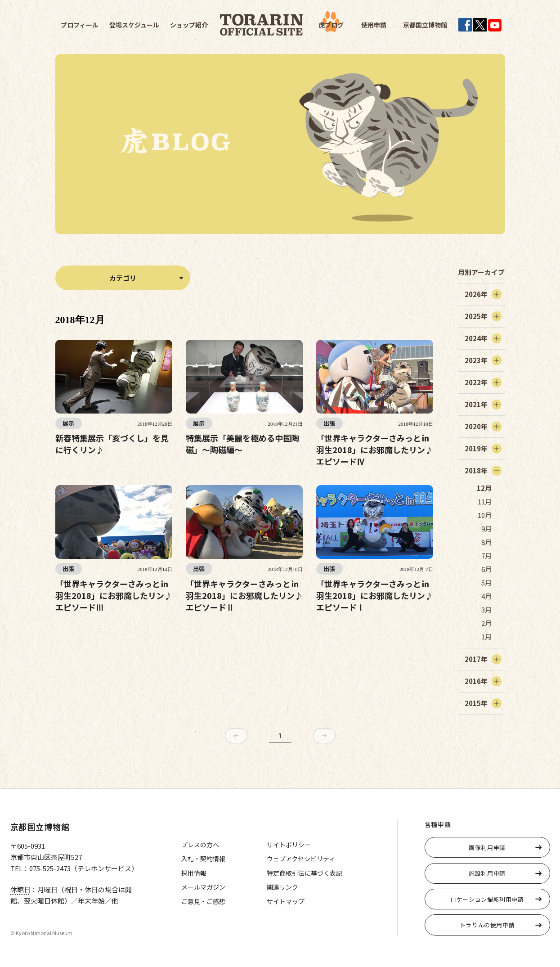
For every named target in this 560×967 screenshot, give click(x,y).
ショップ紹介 (189, 25)
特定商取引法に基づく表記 (305, 873)
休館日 (20, 889)
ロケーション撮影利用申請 (487, 899)
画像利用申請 (487, 848)
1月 (486, 636)
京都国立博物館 (425, 25)
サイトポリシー (289, 845)
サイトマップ (286, 901)
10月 (485, 515)
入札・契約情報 (203, 859)
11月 (485, 501)
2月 (486, 623)
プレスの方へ (200, 845)
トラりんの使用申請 (487, 925)
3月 (486, 609)
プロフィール (80, 25)
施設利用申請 (487, 873)
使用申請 (374, 25)
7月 (486, 555)
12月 (484, 488)
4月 (486, 596)
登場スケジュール (134, 25)
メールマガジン (203, 887)
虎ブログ (331, 25)
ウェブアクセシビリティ (301, 859)
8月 (486, 542)
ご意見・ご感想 (203, 901)
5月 (486, 582)
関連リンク (282, 887)
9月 (486, 528)
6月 (486, 569)
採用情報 (194, 873)
